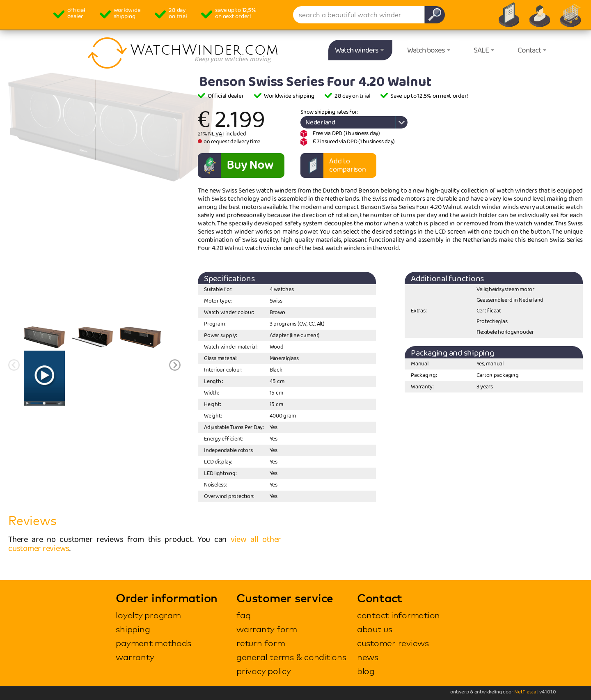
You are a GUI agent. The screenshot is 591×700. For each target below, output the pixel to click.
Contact (529, 50)
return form (261, 643)
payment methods (153, 643)
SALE (481, 50)
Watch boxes (426, 50)
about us (375, 629)
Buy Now (250, 165)
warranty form (267, 629)
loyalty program (148, 615)
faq (243, 615)
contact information (399, 615)
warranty (135, 657)
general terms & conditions (291, 657)
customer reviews (393, 643)
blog (366, 671)
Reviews (32, 521)
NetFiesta (525, 692)
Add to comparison (348, 165)
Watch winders (357, 50)
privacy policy (264, 671)
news (368, 657)
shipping (133, 629)
